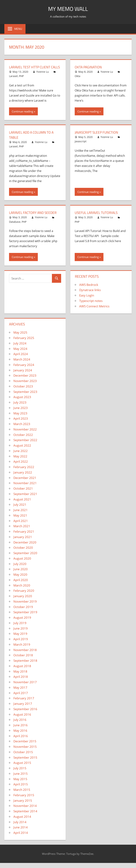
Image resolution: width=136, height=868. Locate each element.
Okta (77, 76)
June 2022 (21, 456)
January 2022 (23, 477)
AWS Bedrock (89, 290)
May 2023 (20, 418)
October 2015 (23, 757)
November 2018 (25, 655)
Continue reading (22, 116)
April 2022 (21, 467)
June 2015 (21, 779)
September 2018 (25, 666)
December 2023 (25, 380)
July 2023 (20, 407)
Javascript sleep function (98, 137)
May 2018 (20, 676)
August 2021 (22, 504)
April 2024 (21, 359)
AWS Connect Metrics (94, 311)
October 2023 (23, 391)
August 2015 (22, 768)
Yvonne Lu (43, 77)
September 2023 (25, 397)
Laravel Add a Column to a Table (33, 140)
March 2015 (22, 795)
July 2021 (20, 510)
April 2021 (21, 526)
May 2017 (20, 693)
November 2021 (25, 488)
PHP (21, 81)
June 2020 (21, 574)
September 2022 (25, 445)
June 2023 (21, 413)
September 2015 (25, 763)
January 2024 (23, 375)
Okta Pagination (89, 67)
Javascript (81, 146)
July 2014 (20, 827)
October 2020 (23, 553)
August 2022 (22, 450)
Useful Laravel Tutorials (98, 218)
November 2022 (25, 434)
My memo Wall (68, 8)
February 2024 (24, 370)
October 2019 (23, 612)
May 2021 (20, 520)
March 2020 (22, 590)
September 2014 (25, 816)
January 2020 (23, 601)
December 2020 (25, 547)
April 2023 (21, 424)
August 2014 (22, 822)
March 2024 (22, 364)
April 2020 (21, 585)
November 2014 (25, 811)
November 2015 (25, 752)
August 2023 (22, 402)
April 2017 (21, 698)
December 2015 (25, 746)
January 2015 (23, 806)
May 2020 (20, 580)
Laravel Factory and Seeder (34, 218)
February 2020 (24, 596)
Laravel (13, 81)
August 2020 (22, 563)
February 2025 (24, 343)
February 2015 (24, 800)
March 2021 (22, 531)
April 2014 (21, 838)
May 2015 (20, 784)
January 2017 (23, 709)
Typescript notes (91, 306)
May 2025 (20, 337)
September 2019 (25, 617)
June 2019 (21, 633)
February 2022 (24, 472)
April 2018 (21, 682)
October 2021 (23, 493)
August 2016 (22, 719)
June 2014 (21, 832)
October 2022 (23, 440)
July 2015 (20, 773)
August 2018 (22, 671)
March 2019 (22, 650)
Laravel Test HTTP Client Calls (31, 70)
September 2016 (25, 714)
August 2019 (22, 623)
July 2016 (20, 725)
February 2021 (24, 537)
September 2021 (25, 499)
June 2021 (21, 515)
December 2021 (25, 483)
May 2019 (20, 639)
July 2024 (20, 348)
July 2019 (20, 628)
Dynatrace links (90, 295)
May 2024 (20, 354)
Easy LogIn (87, 300)
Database (15, 227)
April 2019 (21, 644)
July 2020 (20, 569)
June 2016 (21, 730)
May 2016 (20, 736)
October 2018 (23, 660)
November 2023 (25, 386)
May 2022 (20, 461)
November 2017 (25, 687)
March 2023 (22, 429)
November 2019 (25, 606)
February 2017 (24, 703)
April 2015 (21, 789)
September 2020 (25, 558)
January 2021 (23, 542)
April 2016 (21, 741)
